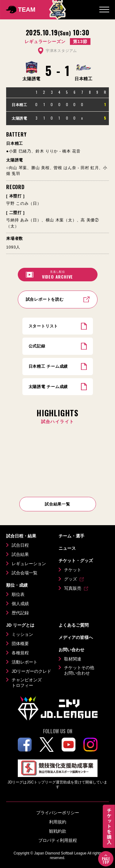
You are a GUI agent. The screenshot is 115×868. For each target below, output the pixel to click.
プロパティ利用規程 (58, 840)
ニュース (67, 548)
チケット (73, 570)
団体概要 (20, 644)
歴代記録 (20, 613)
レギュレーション (29, 564)
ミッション (22, 634)
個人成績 (20, 604)
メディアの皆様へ (76, 637)
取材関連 (73, 659)
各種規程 (20, 653)
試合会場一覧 (25, 573)
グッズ (71, 579)
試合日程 (20, 545)
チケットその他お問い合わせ (79, 670)
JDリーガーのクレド (31, 671)
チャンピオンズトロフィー (27, 683)
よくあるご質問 (74, 625)
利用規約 (58, 822)
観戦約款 (58, 831)
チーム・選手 (71, 536)
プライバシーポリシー (58, 813)
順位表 (18, 594)
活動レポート (25, 662)
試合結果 (20, 554)
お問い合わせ (71, 650)
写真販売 (73, 588)
